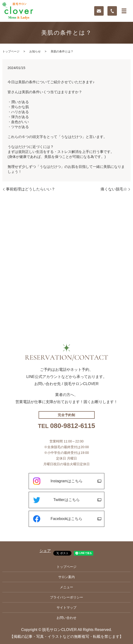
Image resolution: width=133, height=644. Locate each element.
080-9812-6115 (73, 426)
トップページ (11, 51)
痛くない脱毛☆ (114, 189)
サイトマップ (66, 607)
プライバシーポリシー (66, 597)
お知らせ (35, 51)
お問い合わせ (66, 618)
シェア (45, 551)
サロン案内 (66, 577)
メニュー (66, 587)
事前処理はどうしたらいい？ (31, 189)
